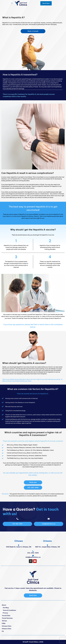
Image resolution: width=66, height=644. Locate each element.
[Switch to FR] (33, 631)
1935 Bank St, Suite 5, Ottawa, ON (19, 547)
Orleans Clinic (7, 629)
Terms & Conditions (9, 610)
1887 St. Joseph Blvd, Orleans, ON (47, 547)
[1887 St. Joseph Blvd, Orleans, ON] (47, 545)
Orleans (47, 541)
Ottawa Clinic (7, 626)
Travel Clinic (6, 616)
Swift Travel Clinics (31, 642)
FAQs (4, 623)
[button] (12, 3)
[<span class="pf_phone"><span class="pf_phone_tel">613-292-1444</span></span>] (33, 551)
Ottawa (19, 541)
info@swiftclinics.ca (33, 557)
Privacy (5, 613)
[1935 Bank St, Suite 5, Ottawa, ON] (19, 545)
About (4, 605)
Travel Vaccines (7, 618)
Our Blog (6, 608)
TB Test (4, 621)
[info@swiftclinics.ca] (33, 556)
